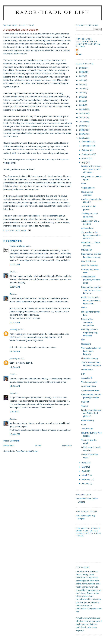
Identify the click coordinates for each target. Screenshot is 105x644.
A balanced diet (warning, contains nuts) (91, 280)
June (84, 463)
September (87, 154)
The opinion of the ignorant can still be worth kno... (91, 235)
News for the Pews (90, 265)
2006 (82, 138)
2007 (82, 134)
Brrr (83, 374)
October (86, 150)
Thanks (85, 406)
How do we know (17, 246)
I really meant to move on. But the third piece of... (91, 413)
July (84, 162)
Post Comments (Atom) (27, 451)
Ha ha (84, 308)
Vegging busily (88, 188)
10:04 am (15, 264)
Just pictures (87, 429)
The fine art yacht (89, 382)
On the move (87, 370)
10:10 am (15, 287)
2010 (82, 121)
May (84, 467)
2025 (82, 72)
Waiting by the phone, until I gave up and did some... (91, 169)
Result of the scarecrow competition (87, 322)
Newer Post (9, 445)
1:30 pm (14, 412)
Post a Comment (11, 441)
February (86, 479)
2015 (82, 101)
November (87, 146)
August (85, 158)
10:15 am (15, 322)
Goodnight (86, 344)
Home (38, 445)
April (84, 471)
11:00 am (15, 351)
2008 (82, 130)
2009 (82, 126)
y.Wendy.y (14, 329)
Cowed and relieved (90, 390)
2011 (82, 117)
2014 (82, 105)
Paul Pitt (85, 402)
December (87, 142)
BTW (84, 424)
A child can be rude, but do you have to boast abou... (91, 300)
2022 (82, 76)
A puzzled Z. (87, 378)
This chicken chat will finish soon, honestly (91, 351)
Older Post (67, 445)
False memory (88, 420)
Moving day (86, 250)
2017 (82, 93)
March (85, 475)
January (86, 483)
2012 (82, 113)
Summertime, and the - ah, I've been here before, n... (91, 290)
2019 (82, 88)
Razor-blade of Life (52, 12)
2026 (82, 68)
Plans (84, 184)
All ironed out (87, 228)
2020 (82, 84)
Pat (11, 393)
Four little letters (89, 261)
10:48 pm (15, 434)
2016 (82, 97)
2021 (82, 80)
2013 (82, 109)
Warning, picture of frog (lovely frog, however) (90, 332)
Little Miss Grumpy (90, 358)
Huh (83, 340)
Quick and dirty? (89, 386)
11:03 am (15, 386)
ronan (79, 54)
